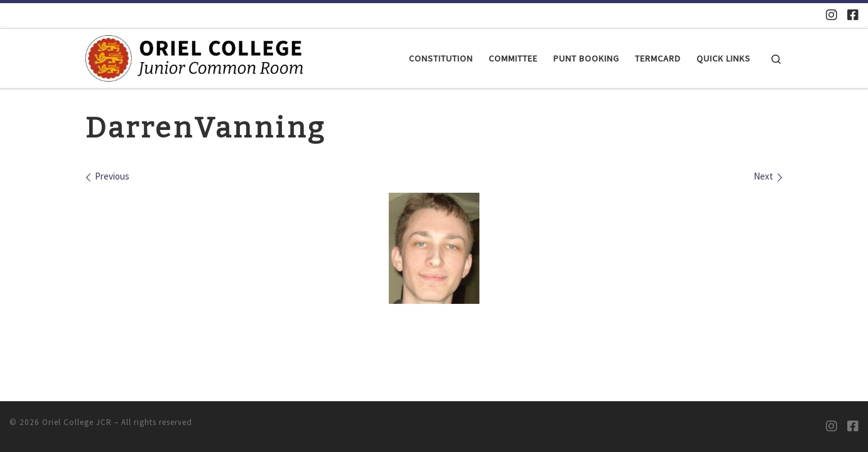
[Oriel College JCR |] (194, 57)
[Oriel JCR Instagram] (832, 15)
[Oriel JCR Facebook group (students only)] (853, 15)
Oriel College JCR (77, 422)
